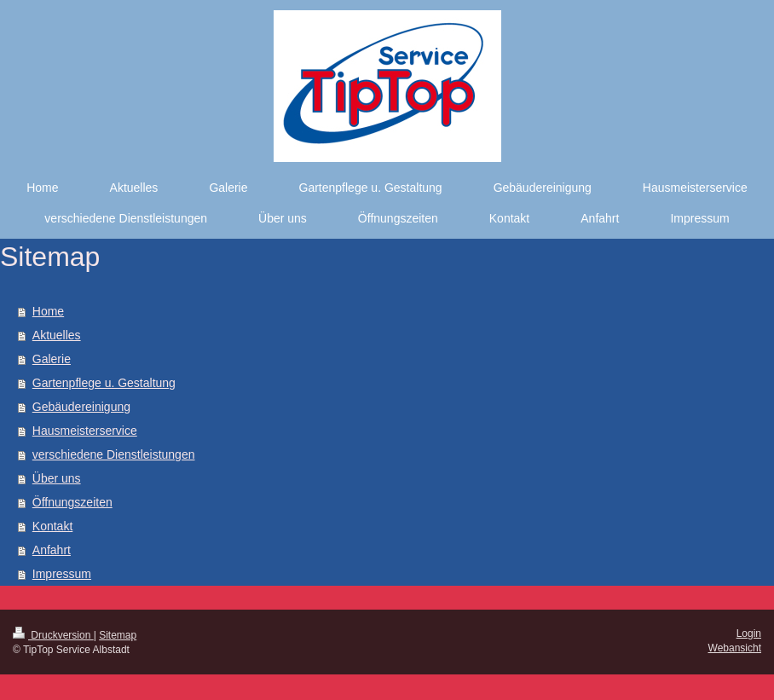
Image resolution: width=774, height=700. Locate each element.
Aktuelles (57, 335)
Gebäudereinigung (81, 407)
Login (749, 633)
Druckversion (53, 635)
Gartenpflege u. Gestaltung (104, 383)
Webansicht (735, 648)
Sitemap (118, 635)
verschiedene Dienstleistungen (114, 454)
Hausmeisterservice (85, 431)
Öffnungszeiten (72, 502)
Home (48, 311)
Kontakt (52, 526)
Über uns (57, 478)
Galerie (52, 359)
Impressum (62, 574)
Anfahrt (52, 550)
